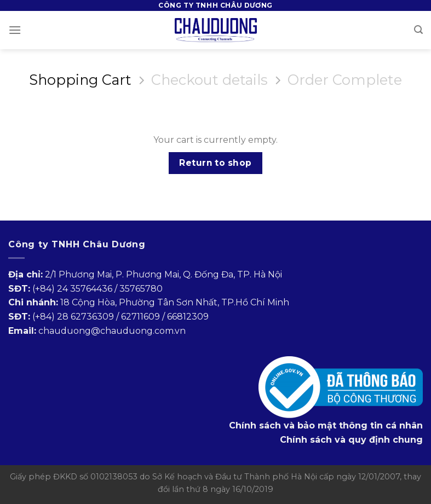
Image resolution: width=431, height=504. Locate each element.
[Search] (418, 30)
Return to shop (215, 163)
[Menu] (15, 30)
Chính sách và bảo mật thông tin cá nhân (326, 425)
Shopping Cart (80, 80)
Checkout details (209, 80)
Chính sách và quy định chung (351, 440)
